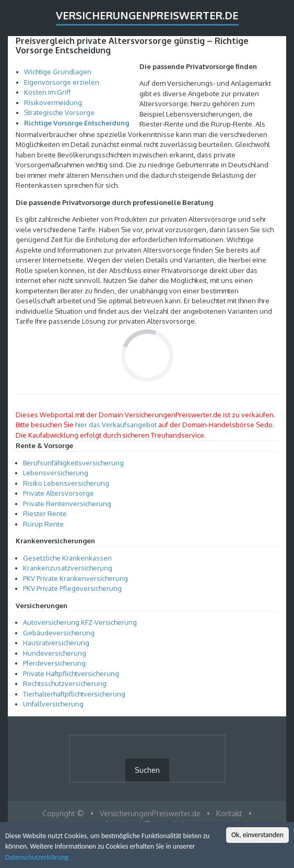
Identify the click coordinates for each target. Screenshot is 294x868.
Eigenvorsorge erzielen (62, 82)
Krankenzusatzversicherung (68, 568)
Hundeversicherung (55, 653)
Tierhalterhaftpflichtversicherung (74, 694)
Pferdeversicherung (54, 663)
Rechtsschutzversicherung (65, 683)
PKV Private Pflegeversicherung (72, 588)
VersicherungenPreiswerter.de (147, 15)
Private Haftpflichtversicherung (71, 673)
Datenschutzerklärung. (38, 858)
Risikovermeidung (53, 102)
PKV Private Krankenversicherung (75, 578)
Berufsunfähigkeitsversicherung (73, 463)
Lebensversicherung (56, 473)
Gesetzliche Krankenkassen (67, 558)
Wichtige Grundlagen (58, 72)
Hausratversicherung (56, 643)
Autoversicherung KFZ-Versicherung (80, 622)
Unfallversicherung (53, 704)
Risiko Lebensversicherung (66, 483)
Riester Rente (45, 513)
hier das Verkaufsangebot (116, 425)
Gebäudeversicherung (59, 633)
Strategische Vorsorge (59, 112)
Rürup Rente (43, 524)
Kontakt (229, 813)
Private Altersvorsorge (58, 493)
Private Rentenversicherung (67, 504)
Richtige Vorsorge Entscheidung (77, 123)
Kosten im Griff (47, 92)
